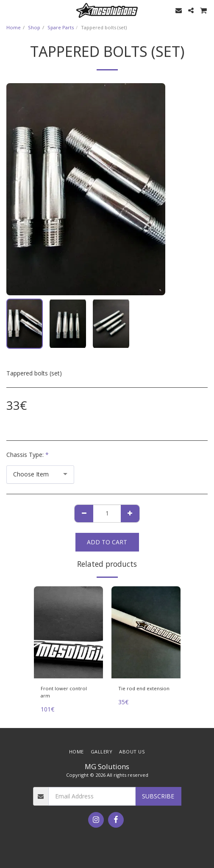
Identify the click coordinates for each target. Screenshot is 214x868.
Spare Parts (61, 27)
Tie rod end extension (144, 688)
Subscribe (158, 796)
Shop (34, 27)
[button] (9, 10)
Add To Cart (107, 542)
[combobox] (40, 475)
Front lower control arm (64, 692)
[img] (68, 632)
